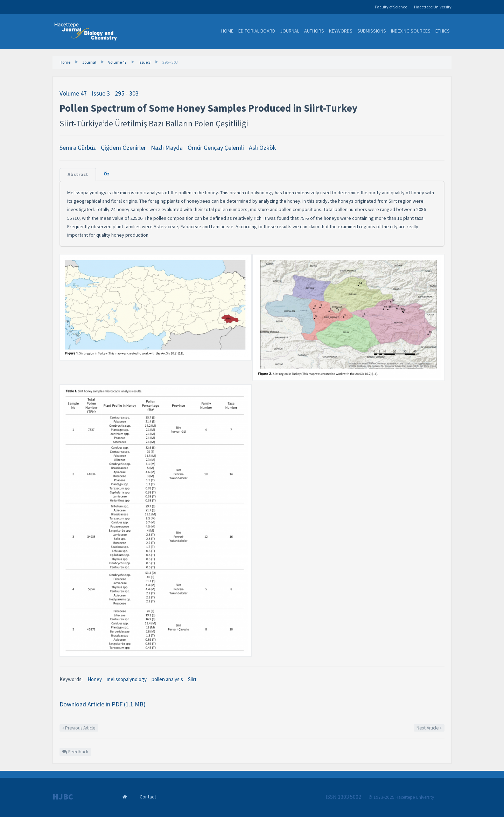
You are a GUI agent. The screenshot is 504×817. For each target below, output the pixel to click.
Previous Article (79, 728)
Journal (290, 31)
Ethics (443, 31)
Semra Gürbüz (78, 148)
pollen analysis (167, 679)
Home (227, 31)
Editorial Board (257, 31)
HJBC (63, 797)
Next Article (429, 728)
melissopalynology (127, 679)
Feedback (75, 752)
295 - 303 (170, 62)
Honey (95, 679)
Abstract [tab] (78, 174)
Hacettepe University (433, 7)
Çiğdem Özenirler (123, 148)
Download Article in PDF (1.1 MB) (103, 704)
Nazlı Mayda (167, 148)
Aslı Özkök (262, 148)
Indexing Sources (411, 31)
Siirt (192, 679)
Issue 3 (145, 62)
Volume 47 (117, 62)
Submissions (372, 31)
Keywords (341, 31)
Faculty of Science (391, 7)
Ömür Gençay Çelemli (216, 148)
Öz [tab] (107, 174)
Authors (314, 31)
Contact (148, 797)
